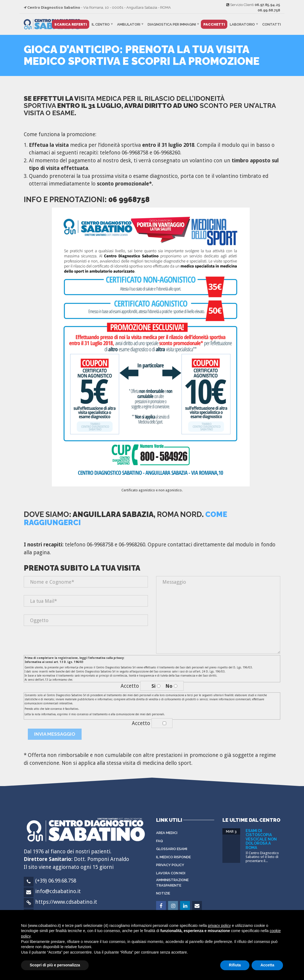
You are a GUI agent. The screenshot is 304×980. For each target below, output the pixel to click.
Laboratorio (242, 24)
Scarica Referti (71, 24)
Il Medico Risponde (173, 857)
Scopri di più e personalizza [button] (55, 965)
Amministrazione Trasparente (172, 883)
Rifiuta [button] (235, 965)
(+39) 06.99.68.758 (56, 881)
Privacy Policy (170, 865)
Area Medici (167, 833)
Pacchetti (214, 24)
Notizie (163, 893)
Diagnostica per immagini (172, 24)
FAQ (160, 841)
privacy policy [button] (219, 926)
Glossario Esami (172, 849)
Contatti (272, 24)
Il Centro (101, 24)
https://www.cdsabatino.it (66, 902)
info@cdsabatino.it (58, 891)
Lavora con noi (171, 873)
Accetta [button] (267, 965)
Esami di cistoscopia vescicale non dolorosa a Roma (261, 839)
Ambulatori (129, 24)
